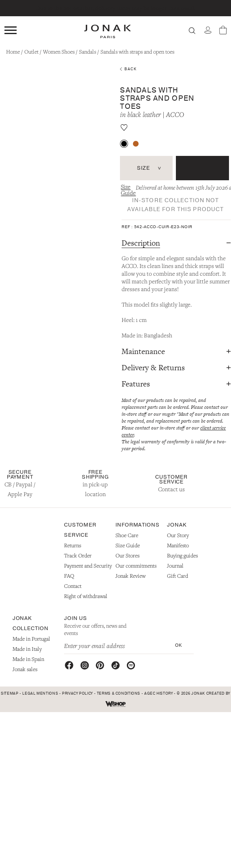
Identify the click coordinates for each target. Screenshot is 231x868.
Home (13, 52)
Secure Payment (20, 475)
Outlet (31, 52)
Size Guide (128, 190)
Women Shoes (59, 52)
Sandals (88, 52)
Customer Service (171, 479)
